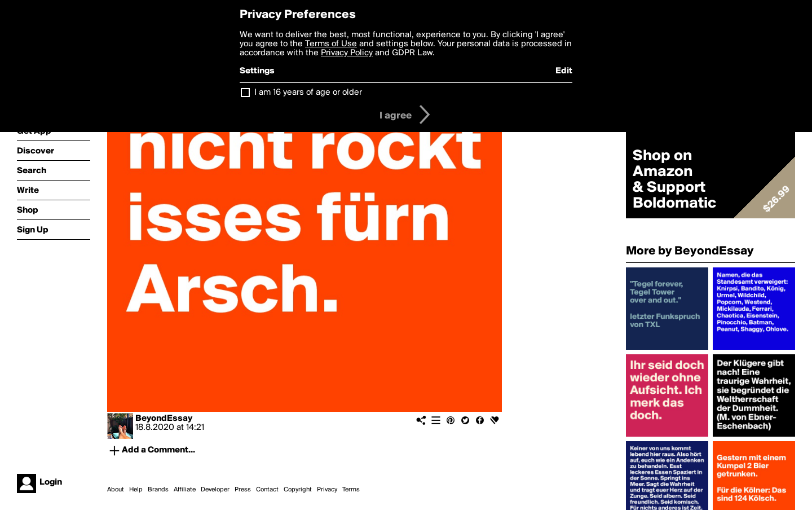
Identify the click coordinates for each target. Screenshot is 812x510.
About (116, 490)
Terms (351, 490)
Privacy (327, 490)
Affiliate (185, 490)
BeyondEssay (164, 419)
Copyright (298, 490)
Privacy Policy (347, 53)
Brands (158, 490)
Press (243, 490)
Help (136, 490)
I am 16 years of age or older (308, 93)
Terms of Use (331, 44)
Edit (564, 71)
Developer (215, 490)
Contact (267, 490)
